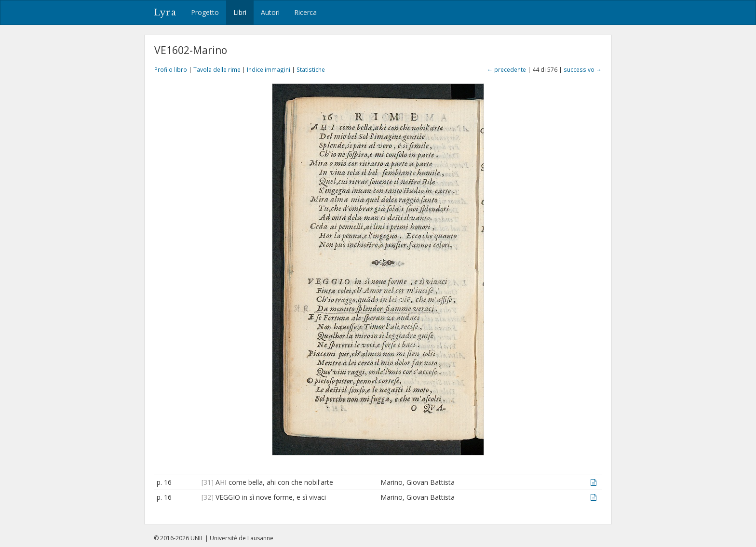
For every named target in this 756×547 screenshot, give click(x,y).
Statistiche (311, 69)
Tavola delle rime (217, 69)
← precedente (506, 69)
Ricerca (305, 12)
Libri (240, 12)
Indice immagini (269, 69)
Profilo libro (171, 69)
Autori (270, 12)
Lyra (165, 13)
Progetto (205, 12)
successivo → (583, 69)
